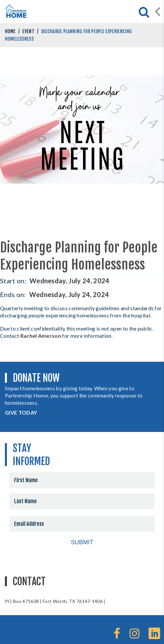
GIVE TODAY (21, 412)
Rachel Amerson (41, 336)
